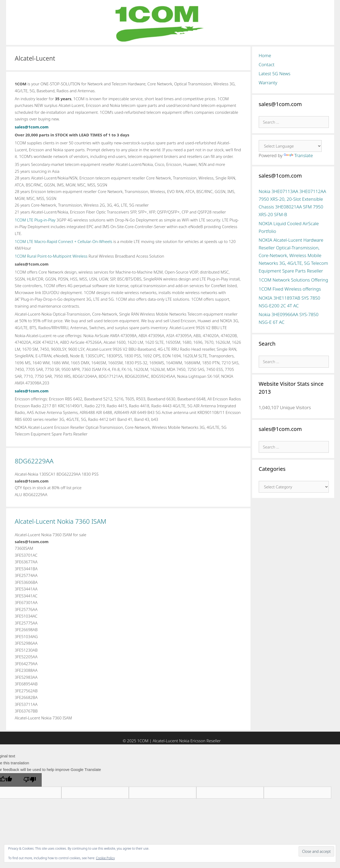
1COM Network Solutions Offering (293, 280)
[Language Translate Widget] (290, 146)
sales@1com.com (32, 127)
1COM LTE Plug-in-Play (35, 220)
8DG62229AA (34, 461)
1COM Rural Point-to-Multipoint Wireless (51, 256)
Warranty (268, 83)
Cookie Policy (105, 858)
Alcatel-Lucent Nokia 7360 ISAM (61, 521)
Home (265, 55)
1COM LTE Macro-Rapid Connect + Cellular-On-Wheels (64, 241)
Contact (267, 64)
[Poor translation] (30, 780)
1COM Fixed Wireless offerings (290, 289)
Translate (298, 155)
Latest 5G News (275, 74)
